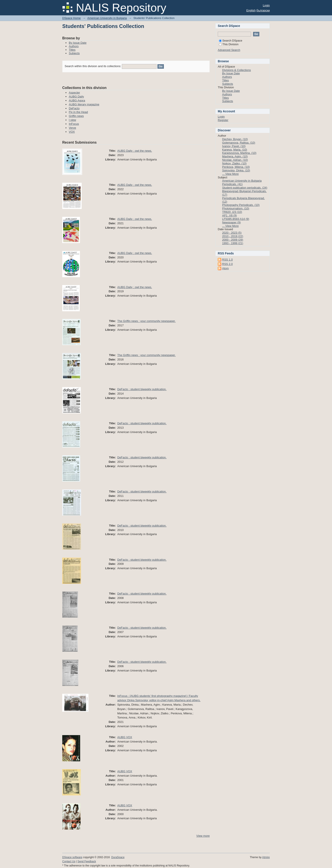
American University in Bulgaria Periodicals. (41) (242, 182)
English (251, 10)
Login (266, 5)
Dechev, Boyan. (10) (235, 139)
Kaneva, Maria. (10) (235, 150)
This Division (229, 44)
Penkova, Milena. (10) (236, 167)
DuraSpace (118, 857)
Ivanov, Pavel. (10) (234, 146)
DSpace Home (72, 18)
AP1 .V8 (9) (229, 215)
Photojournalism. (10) (236, 208)
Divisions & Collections (237, 70)
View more (203, 836)
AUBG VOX (125, 737)
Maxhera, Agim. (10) (235, 156)
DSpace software (72, 857)
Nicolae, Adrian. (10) (235, 160)
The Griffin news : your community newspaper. (146, 321)
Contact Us (69, 861)
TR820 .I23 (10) (232, 212)
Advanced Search (229, 50)
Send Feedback (87, 861)
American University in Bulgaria (107, 18)
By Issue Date (78, 43)
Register (223, 120)
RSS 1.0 (227, 260)
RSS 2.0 (227, 264)
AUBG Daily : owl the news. (135, 151)
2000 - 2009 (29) (233, 240)
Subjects (74, 53)
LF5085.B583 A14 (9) (236, 219)
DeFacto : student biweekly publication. (142, 389)
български (263, 10)
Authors (74, 46)
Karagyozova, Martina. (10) (239, 153)
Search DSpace (231, 41)
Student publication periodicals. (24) (245, 188)
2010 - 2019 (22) (233, 236)
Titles (72, 50)
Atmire (266, 857)
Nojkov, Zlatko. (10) (234, 163)
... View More (230, 174)
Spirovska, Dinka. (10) (236, 170)
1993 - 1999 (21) (233, 243)
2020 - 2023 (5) (232, 233)
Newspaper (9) (231, 222)
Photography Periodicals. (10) (241, 205)
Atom (225, 268)
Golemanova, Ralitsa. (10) (239, 143)
